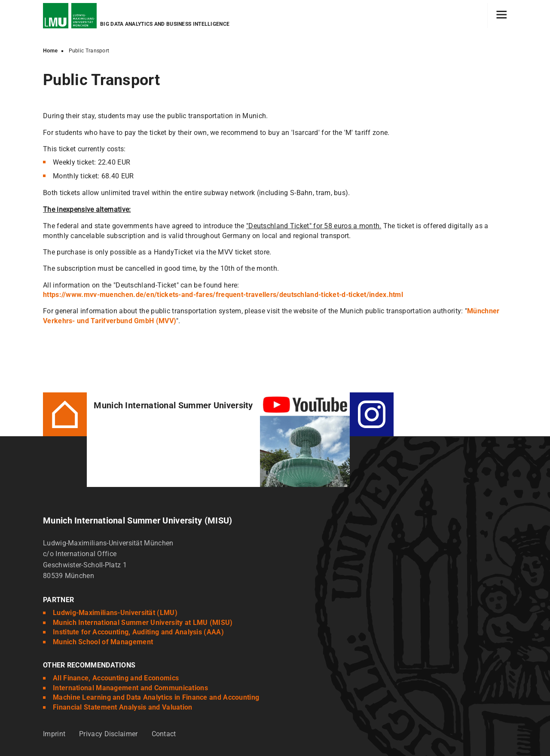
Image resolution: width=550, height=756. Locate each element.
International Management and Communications (130, 688)
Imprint (54, 734)
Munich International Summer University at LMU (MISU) (143, 623)
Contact (164, 734)
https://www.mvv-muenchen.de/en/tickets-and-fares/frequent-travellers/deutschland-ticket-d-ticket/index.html (223, 295)
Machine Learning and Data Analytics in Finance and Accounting (156, 697)
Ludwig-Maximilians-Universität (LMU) (115, 613)
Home (50, 51)
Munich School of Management (103, 642)
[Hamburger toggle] (502, 15)
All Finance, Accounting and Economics (116, 678)
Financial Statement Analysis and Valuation (123, 707)
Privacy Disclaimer (108, 734)
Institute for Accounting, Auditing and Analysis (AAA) (138, 632)
